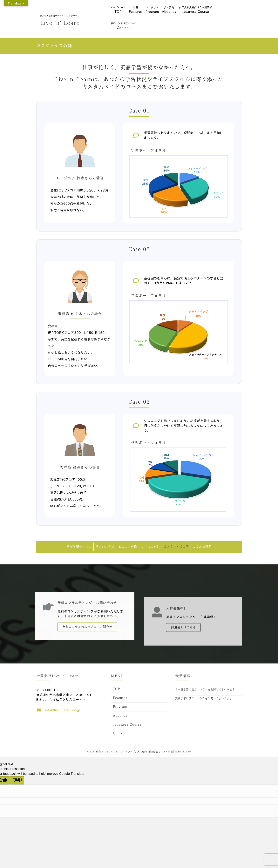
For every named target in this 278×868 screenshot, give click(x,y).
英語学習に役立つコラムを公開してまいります (204, 699)
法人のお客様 (105, 547)
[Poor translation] (17, 780)
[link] (139, 689)
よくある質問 (202, 547)
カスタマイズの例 (176, 547)
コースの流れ (150, 547)
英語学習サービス (79, 547)
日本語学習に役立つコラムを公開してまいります (205, 690)
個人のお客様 (128, 547)
